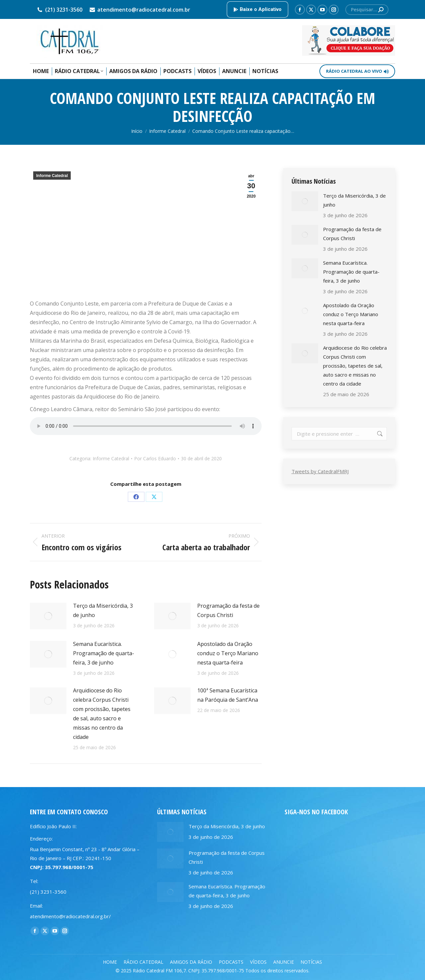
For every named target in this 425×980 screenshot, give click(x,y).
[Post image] (48, 616)
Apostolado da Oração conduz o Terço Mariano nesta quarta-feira (228, 653)
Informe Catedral (52, 176)
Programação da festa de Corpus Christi (228, 610)
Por (155, 458)
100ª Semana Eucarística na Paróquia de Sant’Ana (228, 695)
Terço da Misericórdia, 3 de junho (103, 610)
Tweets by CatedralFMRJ (320, 471)
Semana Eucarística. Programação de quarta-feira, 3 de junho (104, 653)
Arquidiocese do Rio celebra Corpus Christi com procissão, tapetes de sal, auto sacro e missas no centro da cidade (102, 714)
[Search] (367, 10)
